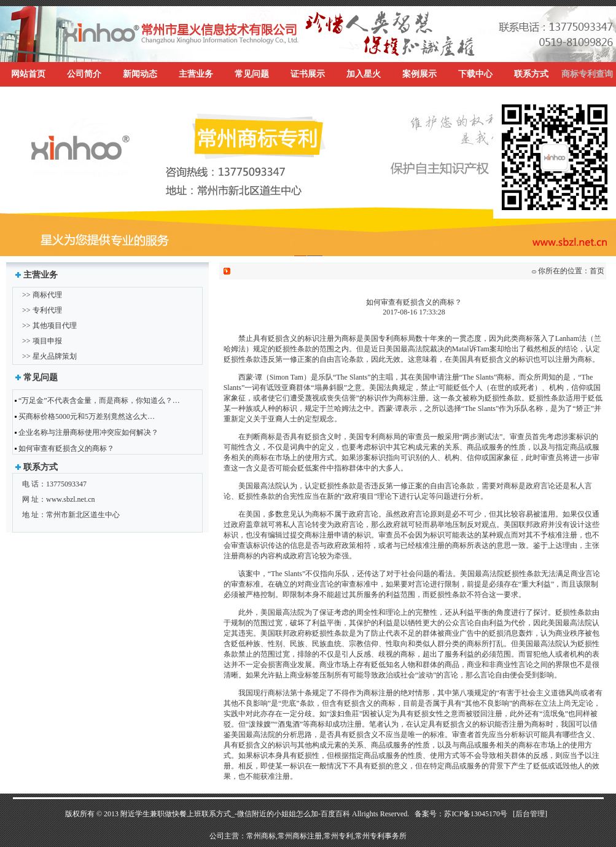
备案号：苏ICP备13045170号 (461, 814)
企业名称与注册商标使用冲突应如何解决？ (88, 432)
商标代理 (47, 295)
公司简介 (84, 74)
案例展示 (419, 74)
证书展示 (308, 74)
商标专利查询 (587, 74)
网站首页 (28, 74)
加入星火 (364, 74)
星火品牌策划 (55, 356)
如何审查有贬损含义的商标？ (66, 448)
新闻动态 (140, 74)
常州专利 (338, 836)
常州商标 (261, 836)
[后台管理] (530, 814)
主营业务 (196, 74)
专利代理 (47, 310)
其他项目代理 (55, 326)
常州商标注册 (300, 836)
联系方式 (531, 74)
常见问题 (252, 74)
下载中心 (475, 74)
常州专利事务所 (381, 836)
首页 (597, 271)
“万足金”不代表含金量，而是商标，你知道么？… (99, 400)
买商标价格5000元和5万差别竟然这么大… (87, 416)
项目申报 (47, 341)
